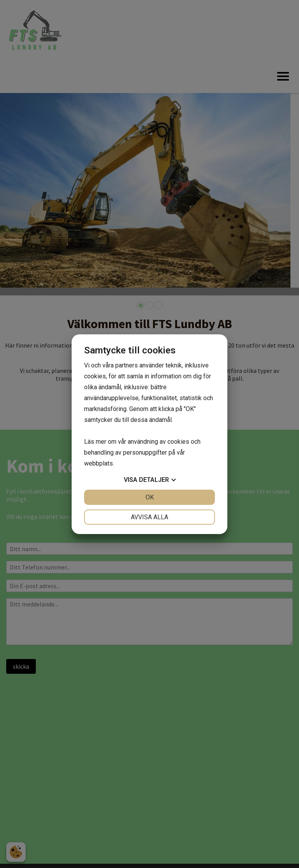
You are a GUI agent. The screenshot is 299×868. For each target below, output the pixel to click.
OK (150, 497)
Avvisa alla (149, 517)
